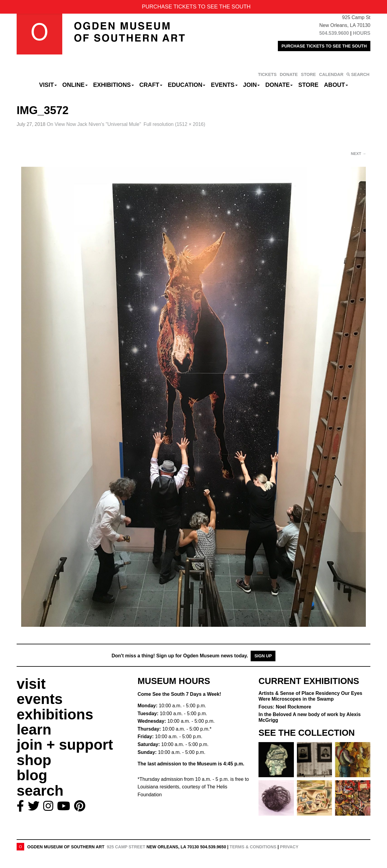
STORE (308, 74)
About (336, 85)
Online (75, 85)
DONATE (289, 74)
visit (31, 684)
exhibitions (55, 714)
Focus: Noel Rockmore (285, 707)
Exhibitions (114, 85)
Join (252, 85)
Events (224, 85)
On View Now (94, 124)
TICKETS (267, 74)
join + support (65, 745)
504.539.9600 (334, 33)
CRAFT (151, 85)
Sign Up (263, 656)
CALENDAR (331, 74)
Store (309, 85)
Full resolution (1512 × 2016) (174, 124)
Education (187, 85)
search (40, 791)
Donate (279, 85)
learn (34, 730)
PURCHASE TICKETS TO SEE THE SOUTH (324, 46)
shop (34, 760)
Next (359, 154)
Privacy (289, 847)
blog (32, 775)
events (40, 699)
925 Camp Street (126, 847)
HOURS (362, 33)
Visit (48, 85)
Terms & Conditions (253, 847)
